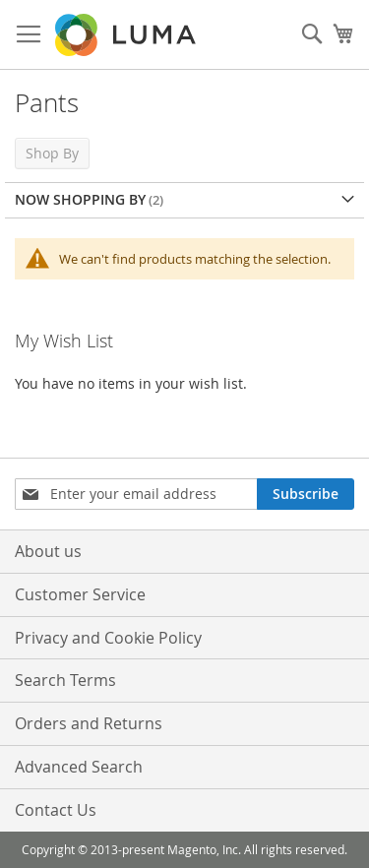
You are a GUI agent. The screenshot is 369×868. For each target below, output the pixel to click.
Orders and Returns (89, 723)
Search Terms (65, 680)
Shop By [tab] (52, 153)
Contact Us (56, 810)
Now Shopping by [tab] (80, 199)
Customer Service (80, 594)
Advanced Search (79, 767)
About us (48, 551)
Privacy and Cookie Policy (108, 638)
